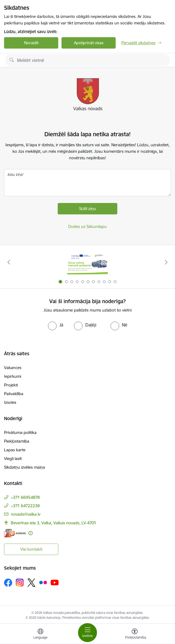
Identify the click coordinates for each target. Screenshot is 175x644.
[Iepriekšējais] (9, 262)
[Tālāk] (166, 262)
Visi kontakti (31, 549)
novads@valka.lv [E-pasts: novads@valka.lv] (26, 514)
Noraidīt (31, 43)
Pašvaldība (14, 394)
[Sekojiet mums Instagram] (20, 583)
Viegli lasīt (13, 459)
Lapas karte (15, 450)
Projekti (11, 385)
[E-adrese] (15, 533)
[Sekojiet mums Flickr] (43, 582)
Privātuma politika (20, 432)
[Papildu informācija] (30, 533)
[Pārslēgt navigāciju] (87, 633)
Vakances (13, 368)
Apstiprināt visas (89, 43)
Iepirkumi (13, 376)
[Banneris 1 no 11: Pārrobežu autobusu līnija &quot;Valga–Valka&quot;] (87, 262)
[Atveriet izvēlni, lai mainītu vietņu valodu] (40, 635)
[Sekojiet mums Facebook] (8, 583)
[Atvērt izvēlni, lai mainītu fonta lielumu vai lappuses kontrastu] (135, 635)
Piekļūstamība (17, 441)
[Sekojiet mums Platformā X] (31, 583)
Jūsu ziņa (15, 175)
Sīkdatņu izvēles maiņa (25, 467)
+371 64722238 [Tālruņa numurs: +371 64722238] (25, 506)
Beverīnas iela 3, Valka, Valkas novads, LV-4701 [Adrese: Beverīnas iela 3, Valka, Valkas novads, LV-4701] (54, 523)
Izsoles (10, 402)
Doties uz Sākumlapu (87, 226)
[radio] (56, 325)
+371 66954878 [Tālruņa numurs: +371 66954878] (25, 497)
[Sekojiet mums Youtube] (55, 582)
